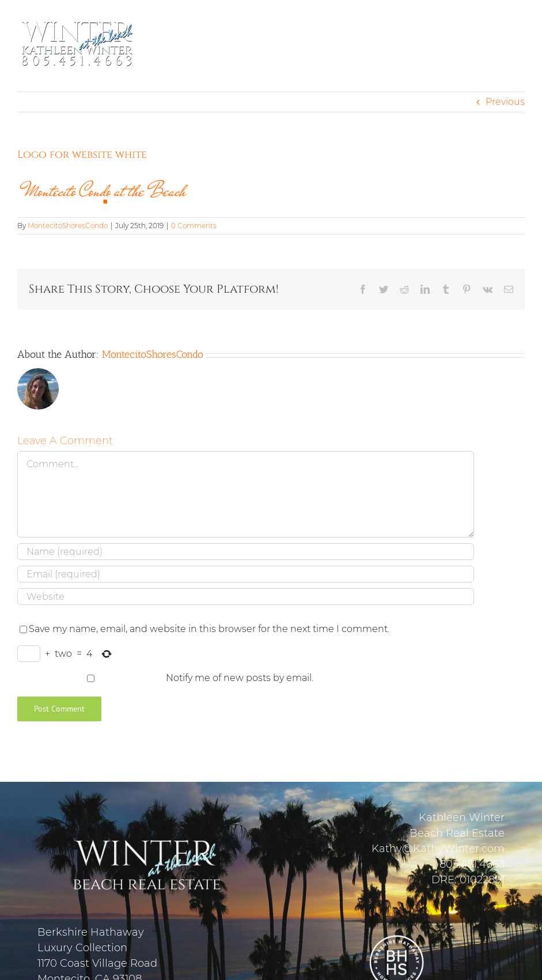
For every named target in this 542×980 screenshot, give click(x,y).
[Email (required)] (246, 574)
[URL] (246, 597)
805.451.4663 (472, 864)
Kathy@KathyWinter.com (438, 849)
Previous (505, 102)
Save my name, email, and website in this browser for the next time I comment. (209, 629)
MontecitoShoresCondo (68, 226)
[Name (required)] (246, 552)
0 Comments (194, 226)
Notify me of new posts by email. (240, 678)
